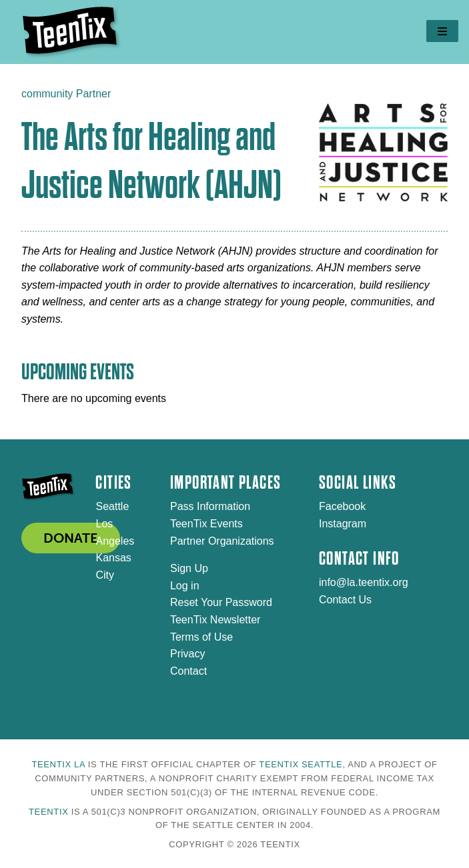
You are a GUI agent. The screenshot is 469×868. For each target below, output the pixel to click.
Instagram (343, 524)
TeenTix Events (206, 524)
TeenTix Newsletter (215, 620)
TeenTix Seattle (301, 764)
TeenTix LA (58, 764)
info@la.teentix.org (364, 582)
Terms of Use (201, 637)
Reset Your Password (221, 602)
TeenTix (48, 812)
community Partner (66, 94)
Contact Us (345, 600)
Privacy (187, 654)
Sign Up (189, 568)
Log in (185, 586)
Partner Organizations (222, 541)
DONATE (71, 538)
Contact (188, 671)
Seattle (112, 506)
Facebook (342, 506)
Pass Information (210, 506)
